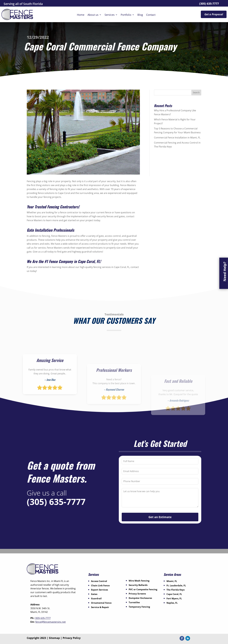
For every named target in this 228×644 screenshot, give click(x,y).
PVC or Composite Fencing (143, 589)
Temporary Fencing (139, 607)
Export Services (99, 590)
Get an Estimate (160, 517)
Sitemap (54, 638)
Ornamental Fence (101, 603)
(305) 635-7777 (209, 4)
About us (93, 15)
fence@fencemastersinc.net (51, 622)
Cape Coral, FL (174, 594)
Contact (151, 15)
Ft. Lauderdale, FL (176, 585)
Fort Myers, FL (174, 598)
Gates (94, 594)
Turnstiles (134, 602)
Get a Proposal (214, 14)
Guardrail (96, 598)
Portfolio (126, 15)
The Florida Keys (176, 590)
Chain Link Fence (100, 585)
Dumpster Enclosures (140, 598)
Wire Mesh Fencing (139, 581)
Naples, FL (172, 603)
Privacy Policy (72, 638)
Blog (140, 15)
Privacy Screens (137, 594)
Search (196, 92)
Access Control (99, 581)
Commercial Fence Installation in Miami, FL (177, 138)
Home (81, 15)
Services (110, 15)
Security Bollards (138, 585)
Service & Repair (100, 607)
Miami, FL (172, 581)
